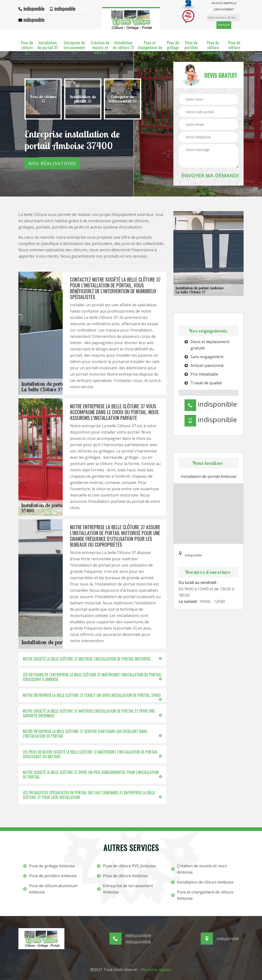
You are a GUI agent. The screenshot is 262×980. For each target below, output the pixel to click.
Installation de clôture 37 (123, 45)
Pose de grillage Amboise (49, 866)
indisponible (31, 8)
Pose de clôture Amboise (122, 876)
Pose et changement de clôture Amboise (202, 895)
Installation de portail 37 (48, 45)
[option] (43, 99)
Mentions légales (156, 970)
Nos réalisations (52, 163)
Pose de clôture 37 (27, 48)
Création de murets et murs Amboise (199, 869)
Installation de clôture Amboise (202, 882)
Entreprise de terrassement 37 (74, 48)
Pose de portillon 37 (191, 48)
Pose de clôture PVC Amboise (127, 866)
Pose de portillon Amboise (50, 876)
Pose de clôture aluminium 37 (213, 48)
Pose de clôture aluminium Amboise (50, 889)
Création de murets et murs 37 (100, 48)
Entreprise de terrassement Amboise (125, 889)
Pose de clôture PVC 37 (234, 48)
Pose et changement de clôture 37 (150, 48)
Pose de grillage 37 (173, 48)
